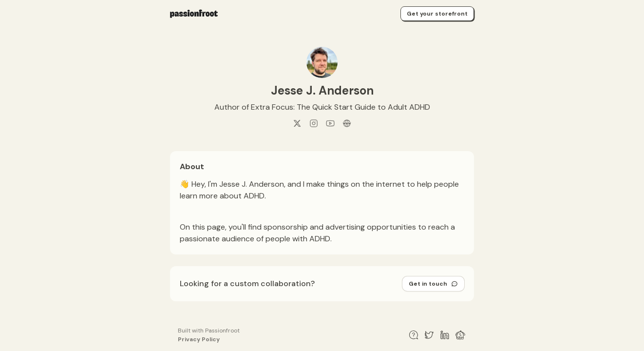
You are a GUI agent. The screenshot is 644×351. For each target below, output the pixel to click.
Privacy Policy (199, 339)
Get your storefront (437, 14)
